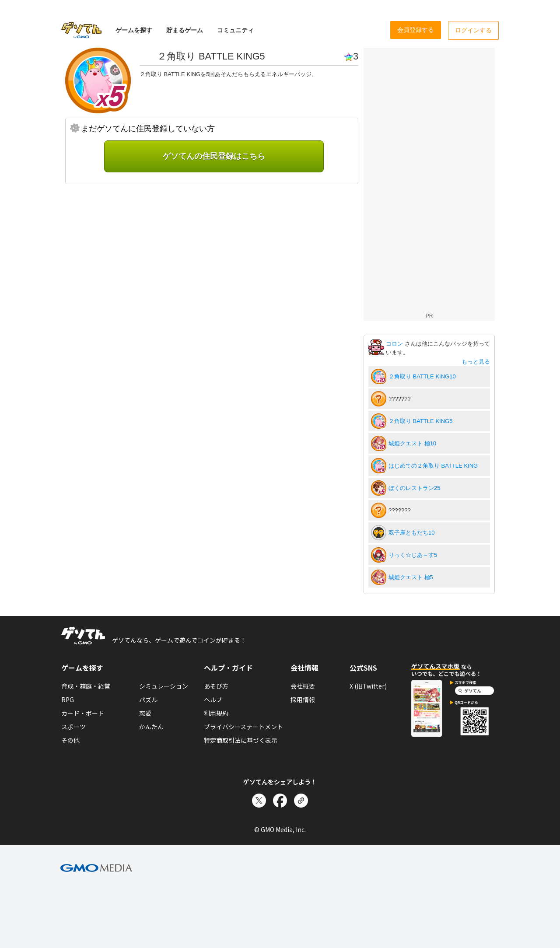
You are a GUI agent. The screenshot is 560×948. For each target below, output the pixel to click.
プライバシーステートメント (243, 727)
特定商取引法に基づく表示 (241, 740)
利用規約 (216, 713)
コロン (395, 344)
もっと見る (476, 362)
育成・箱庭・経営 (86, 686)
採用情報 (303, 700)
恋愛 (145, 713)
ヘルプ (213, 700)
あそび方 (216, 686)
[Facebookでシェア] (280, 801)
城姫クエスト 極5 (411, 577)
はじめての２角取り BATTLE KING (433, 466)
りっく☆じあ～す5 (413, 555)
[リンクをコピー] (301, 801)
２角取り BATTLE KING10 (422, 376)
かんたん (151, 727)
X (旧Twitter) (368, 686)
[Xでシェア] (259, 801)
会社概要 (303, 686)
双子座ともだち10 (411, 533)
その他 (70, 740)
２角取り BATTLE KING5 (420, 421)
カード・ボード (83, 713)
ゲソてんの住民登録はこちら (214, 156)
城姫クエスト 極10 (412, 443)
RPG (68, 700)
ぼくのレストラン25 (414, 488)
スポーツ (73, 727)
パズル (148, 700)
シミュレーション (164, 686)
